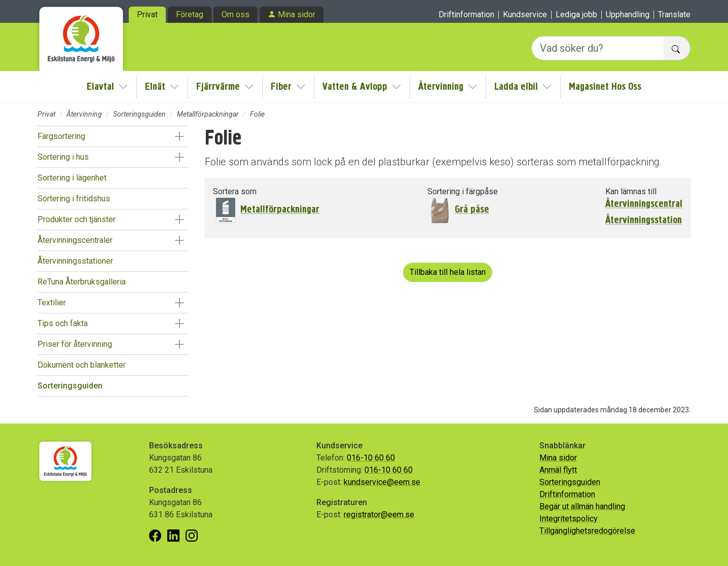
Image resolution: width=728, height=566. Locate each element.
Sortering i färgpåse (463, 191)
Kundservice (525, 15)
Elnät (155, 86)
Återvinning (441, 86)
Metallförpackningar (208, 114)
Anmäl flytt (558, 470)
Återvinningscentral (644, 204)
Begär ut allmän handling (582, 506)
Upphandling (628, 15)
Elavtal (100, 86)
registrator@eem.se (379, 515)
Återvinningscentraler (75, 240)
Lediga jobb (576, 15)
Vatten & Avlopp (355, 86)
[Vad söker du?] (598, 48)
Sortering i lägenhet (72, 178)
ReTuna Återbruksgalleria (82, 282)
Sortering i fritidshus (74, 199)
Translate (674, 15)
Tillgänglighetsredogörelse (587, 531)
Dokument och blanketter (82, 365)
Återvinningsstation (644, 220)
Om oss (235, 14)
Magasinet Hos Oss (605, 86)
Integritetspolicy (569, 519)
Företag (190, 14)
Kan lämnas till (631, 191)
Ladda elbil (516, 86)
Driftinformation (466, 15)
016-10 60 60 (371, 458)
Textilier (52, 303)
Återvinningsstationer (75, 261)
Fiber (281, 86)
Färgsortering (61, 136)
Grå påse (472, 209)
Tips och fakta (63, 323)
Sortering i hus (63, 157)
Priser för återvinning (75, 344)
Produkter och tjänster (77, 219)
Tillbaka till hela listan (448, 272)
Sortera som (235, 191)
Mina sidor (297, 14)
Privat (147, 14)
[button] (179, 136)
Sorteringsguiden (139, 114)
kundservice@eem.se (382, 482)
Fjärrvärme (218, 86)
